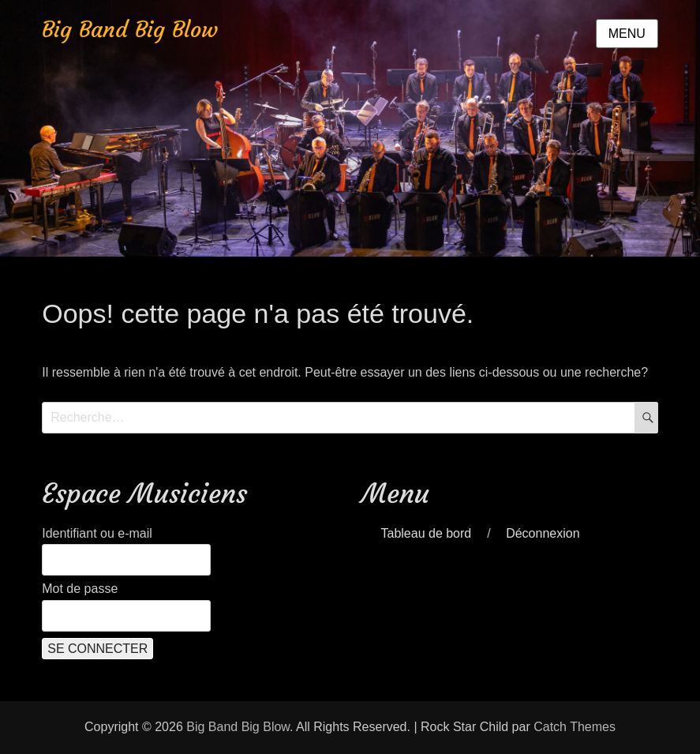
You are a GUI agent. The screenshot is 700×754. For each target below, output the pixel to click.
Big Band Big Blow (130, 30)
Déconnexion (543, 533)
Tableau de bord (426, 533)
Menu (627, 34)
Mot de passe (80, 589)
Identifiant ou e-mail (97, 533)
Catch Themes (575, 727)
